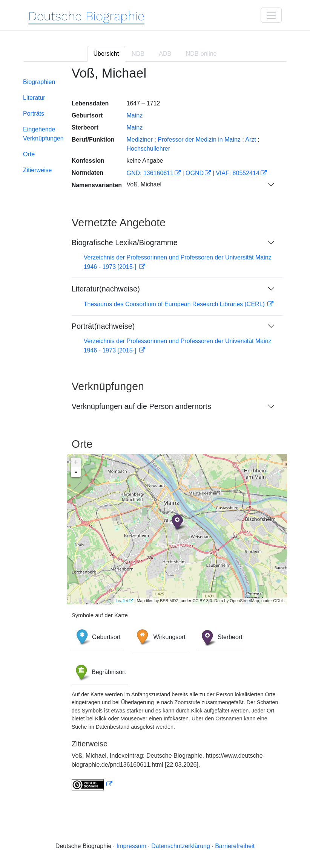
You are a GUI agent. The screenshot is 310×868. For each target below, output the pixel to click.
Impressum (131, 846)
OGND (195, 173)
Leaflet (122, 601)
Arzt (250, 140)
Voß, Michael (144, 184)
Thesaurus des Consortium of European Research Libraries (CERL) (175, 304)
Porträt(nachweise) (103, 326)
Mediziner (139, 140)
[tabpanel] (155, 433)
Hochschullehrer (148, 149)
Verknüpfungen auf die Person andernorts (141, 406)
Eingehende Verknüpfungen (43, 134)
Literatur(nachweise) (106, 289)
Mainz (134, 115)
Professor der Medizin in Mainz (199, 140)
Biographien (39, 82)
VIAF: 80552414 (238, 173)
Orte (29, 154)
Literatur (34, 98)
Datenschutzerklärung (181, 846)
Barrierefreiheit (235, 846)
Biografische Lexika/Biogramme (125, 243)
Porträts (34, 114)
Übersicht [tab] (106, 54)
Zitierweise (37, 170)
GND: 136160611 (150, 173)
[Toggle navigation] (271, 15)
